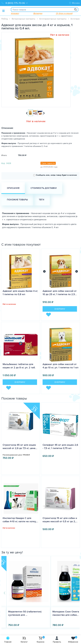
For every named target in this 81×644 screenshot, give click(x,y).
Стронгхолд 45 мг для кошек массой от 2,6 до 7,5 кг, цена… (20, 447)
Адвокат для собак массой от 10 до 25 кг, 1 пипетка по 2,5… (60, 293)
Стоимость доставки (44, 188)
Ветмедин (38, 13)
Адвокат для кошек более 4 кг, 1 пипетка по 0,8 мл (20, 293)
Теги (42, 200)
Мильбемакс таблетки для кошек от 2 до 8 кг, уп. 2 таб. (19, 366)
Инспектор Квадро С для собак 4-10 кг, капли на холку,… (20, 520)
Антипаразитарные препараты (53, 19)
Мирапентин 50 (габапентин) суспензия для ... (25, 613)
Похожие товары (17, 200)
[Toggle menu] (3, 11)
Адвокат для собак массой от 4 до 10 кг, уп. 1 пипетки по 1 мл (60, 366)
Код (3, 163)
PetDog (5, 19)
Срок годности (48, 163)
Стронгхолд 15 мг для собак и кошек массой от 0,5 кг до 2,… (60, 520)
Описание (13, 188)
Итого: (4, 155)
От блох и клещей (64, 13)
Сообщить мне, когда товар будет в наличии (55, 175)
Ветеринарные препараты (23, 19)
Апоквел (15, 13)
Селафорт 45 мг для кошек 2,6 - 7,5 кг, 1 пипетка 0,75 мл (60, 447)
